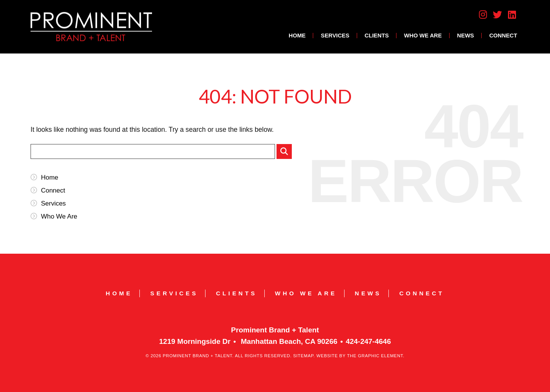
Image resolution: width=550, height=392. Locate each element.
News (466, 36)
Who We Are (423, 36)
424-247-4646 (368, 341)
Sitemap (303, 356)
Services (335, 36)
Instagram (483, 15)
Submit (286, 153)
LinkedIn (512, 15)
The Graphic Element (375, 356)
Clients (377, 36)
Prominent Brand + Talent (91, 27)
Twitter (497, 15)
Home (297, 36)
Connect (503, 36)
